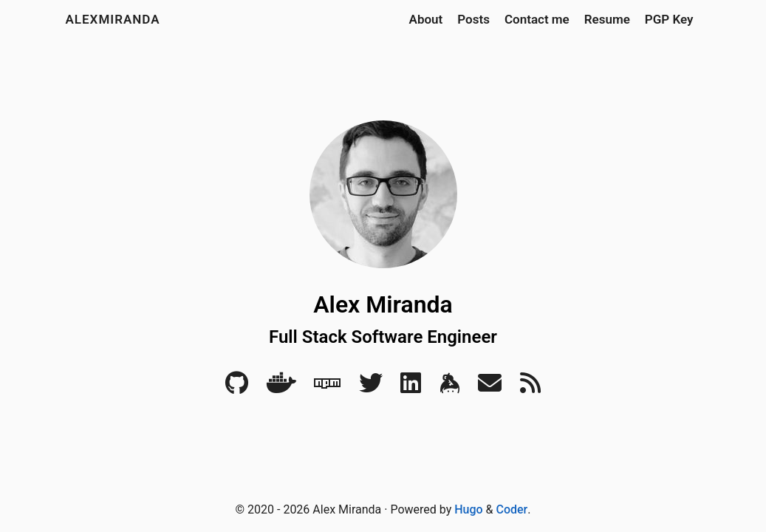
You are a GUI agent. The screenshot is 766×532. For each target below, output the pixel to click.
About (426, 19)
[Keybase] (450, 388)
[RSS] (530, 388)
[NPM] (327, 388)
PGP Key (669, 19)
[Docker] (281, 388)
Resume (607, 19)
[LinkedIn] (411, 388)
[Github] (237, 388)
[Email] (490, 388)
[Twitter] (371, 388)
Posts (473, 19)
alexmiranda (113, 19)
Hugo (468, 509)
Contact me (537, 19)
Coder (512, 509)
